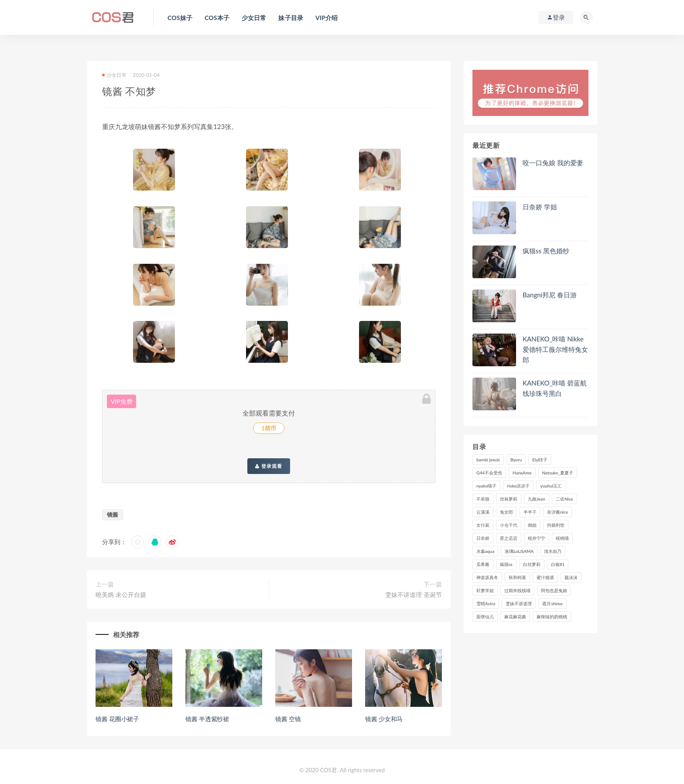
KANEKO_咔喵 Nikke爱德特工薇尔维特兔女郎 (555, 349)
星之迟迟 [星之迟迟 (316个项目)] (509, 538)
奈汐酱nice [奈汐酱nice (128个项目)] (557, 512)
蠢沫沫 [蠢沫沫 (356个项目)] (571, 577)
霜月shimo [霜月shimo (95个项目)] (552, 603)
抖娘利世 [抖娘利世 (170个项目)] (556, 525)
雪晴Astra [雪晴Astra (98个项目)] (486, 603)
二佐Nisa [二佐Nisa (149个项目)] (564, 499)
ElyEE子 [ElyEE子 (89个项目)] (540, 460)
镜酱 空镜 (288, 719)
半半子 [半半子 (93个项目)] (530, 512)
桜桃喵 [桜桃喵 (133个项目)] (562, 538)
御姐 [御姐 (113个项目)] (532, 525)
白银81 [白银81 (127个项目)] (558, 564)
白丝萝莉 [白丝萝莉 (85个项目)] (532, 564)
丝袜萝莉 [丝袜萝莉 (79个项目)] (509, 499)
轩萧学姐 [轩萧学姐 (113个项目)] (485, 590)
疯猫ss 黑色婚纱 (546, 251)
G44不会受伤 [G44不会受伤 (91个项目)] (489, 473)
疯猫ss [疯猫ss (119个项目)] (506, 564)
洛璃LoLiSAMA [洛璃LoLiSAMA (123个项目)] (519, 551)
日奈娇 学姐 (540, 207)
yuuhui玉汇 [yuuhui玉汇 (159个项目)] (551, 486)
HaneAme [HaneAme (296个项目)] (522, 473)
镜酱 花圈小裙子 (117, 719)
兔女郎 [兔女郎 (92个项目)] (506, 512)
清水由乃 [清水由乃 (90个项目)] (553, 551)
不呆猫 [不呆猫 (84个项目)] (483, 499)
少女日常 (114, 75)
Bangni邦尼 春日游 (550, 295)
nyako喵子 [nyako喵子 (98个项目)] (486, 486)
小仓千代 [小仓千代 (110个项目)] (509, 525)
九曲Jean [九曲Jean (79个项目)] (537, 499)
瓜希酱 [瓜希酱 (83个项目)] (483, 564)
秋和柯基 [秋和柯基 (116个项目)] (517, 577)
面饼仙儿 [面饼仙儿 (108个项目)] (485, 617)
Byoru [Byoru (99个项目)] (516, 460)
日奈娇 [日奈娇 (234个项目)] (483, 538)
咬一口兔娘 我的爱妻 (553, 163)
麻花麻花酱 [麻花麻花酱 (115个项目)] (515, 617)
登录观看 (269, 466)
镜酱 (113, 515)
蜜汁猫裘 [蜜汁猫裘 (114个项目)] (545, 577)
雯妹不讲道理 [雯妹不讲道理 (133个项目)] (519, 603)
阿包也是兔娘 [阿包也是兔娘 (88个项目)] (554, 590)
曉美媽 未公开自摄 (121, 595)
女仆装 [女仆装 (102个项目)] (483, 525)
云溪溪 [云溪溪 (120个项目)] (483, 512)
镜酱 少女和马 (384, 719)
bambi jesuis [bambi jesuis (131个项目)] (488, 460)
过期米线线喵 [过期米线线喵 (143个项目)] (517, 590)
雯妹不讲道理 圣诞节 (414, 595)
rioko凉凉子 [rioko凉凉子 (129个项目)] (518, 486)
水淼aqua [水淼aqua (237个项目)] (485, 551)
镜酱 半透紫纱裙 (207, 719)
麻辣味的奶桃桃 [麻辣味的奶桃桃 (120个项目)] (552, 617)
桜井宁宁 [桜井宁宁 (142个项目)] (537, 538)
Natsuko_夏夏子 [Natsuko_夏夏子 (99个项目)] (558, 473)
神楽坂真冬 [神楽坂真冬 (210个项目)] (487, 577)
